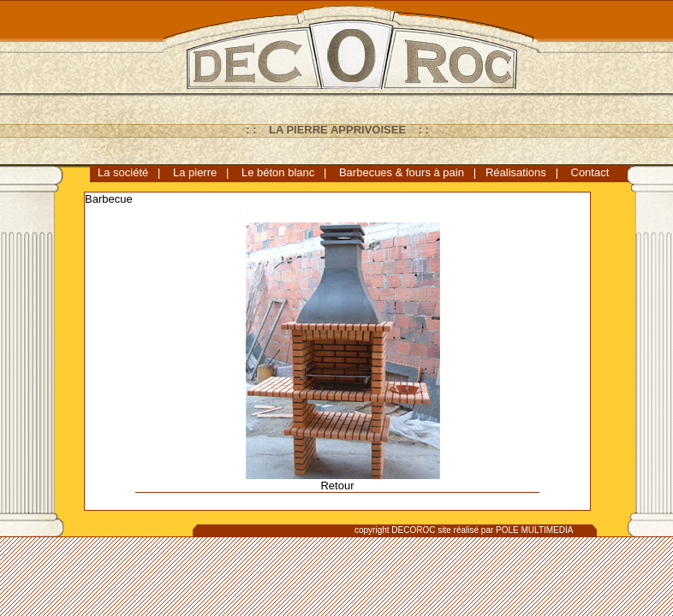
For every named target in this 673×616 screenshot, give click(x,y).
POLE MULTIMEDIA (534, 530)
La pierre (195, 172)
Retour (337, 486)
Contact (590, 172)
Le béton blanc (278, 172)
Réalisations (516, 172)
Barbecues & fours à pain (402, 172)
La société (123, 172)
